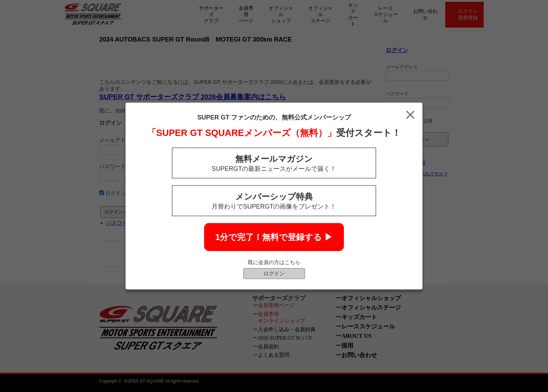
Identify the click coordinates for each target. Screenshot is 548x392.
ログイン (274, 273)
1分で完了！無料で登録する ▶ (274, 237)
